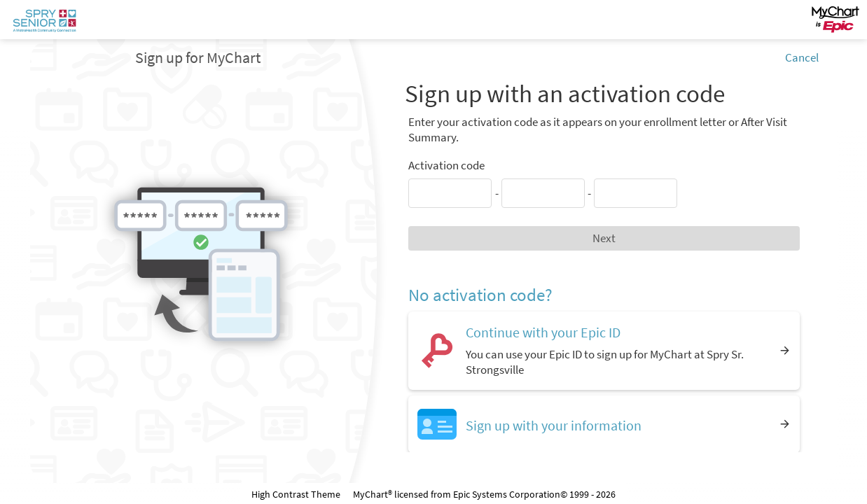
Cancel (802, 57)
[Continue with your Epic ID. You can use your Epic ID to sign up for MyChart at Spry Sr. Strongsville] (604, 350)
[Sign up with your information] (604, 424)
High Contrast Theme (296, 494)
